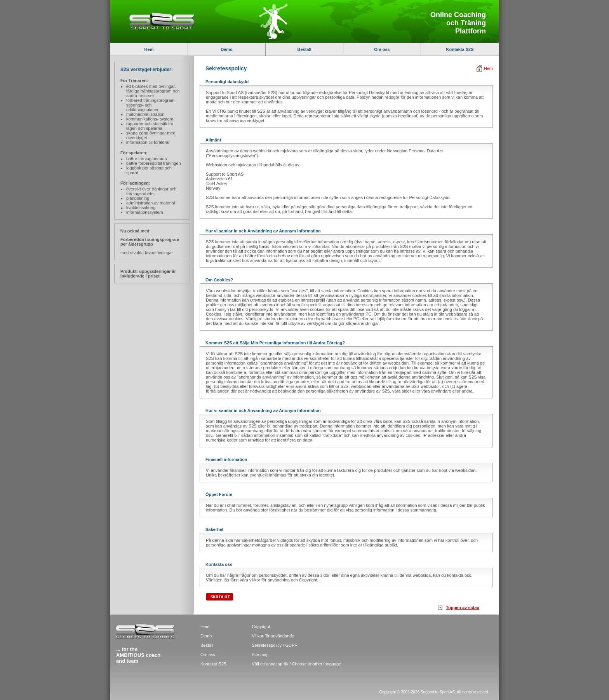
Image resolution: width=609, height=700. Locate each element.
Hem (149, 49)
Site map (260, 655)
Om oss (382, 49)
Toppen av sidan (463, 607)
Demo (227, 49)
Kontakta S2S (460, 49)
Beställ (304, 49)
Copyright (261, 627)
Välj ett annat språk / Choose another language (296, 664)
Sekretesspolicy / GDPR (275, 645)
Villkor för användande (273, 636)
